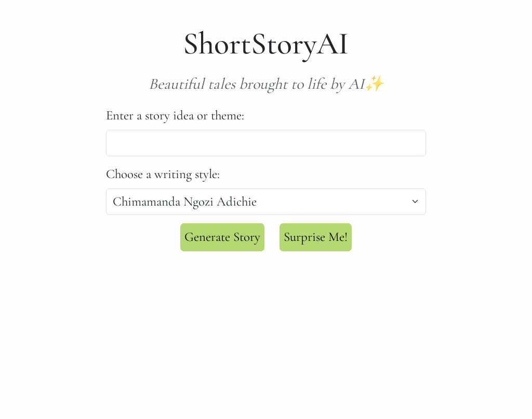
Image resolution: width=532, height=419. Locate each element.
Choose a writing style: (163, 174)
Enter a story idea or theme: (175, 115)
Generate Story (222, 237)
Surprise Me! (316, 237)
